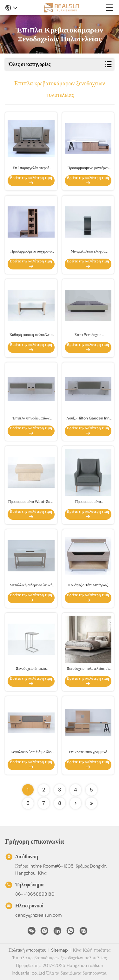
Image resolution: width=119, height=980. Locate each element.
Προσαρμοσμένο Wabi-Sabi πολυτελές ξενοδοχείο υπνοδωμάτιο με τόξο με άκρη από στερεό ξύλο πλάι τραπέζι (31, 502)
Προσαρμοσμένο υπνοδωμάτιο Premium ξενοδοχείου (88, 502)
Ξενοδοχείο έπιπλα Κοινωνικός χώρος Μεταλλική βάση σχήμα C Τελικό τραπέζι (31, 669)
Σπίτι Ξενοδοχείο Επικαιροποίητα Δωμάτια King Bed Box (88, 335)
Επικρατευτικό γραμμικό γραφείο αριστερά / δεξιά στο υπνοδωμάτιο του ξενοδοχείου (88, 752)
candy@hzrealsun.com (38, 915)
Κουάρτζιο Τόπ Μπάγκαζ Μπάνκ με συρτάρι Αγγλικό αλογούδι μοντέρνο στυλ (88, 585)
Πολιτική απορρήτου (27, 950)
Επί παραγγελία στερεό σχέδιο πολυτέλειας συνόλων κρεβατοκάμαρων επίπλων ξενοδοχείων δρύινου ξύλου (31, 168)
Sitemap (60, 950)
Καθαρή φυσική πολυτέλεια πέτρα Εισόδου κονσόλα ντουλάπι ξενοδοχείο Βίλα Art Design (31, 335)
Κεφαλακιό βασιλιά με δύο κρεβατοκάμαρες (31, 752)
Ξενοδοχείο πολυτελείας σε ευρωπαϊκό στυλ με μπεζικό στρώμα (88, 669)
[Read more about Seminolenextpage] (76, 803)
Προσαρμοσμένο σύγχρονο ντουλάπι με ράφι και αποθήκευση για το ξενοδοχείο (31, 251)
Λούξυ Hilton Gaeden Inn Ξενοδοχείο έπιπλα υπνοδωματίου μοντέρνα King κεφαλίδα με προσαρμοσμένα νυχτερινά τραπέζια (88, 418)
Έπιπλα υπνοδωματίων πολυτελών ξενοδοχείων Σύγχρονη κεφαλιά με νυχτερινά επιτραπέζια (31, 418)
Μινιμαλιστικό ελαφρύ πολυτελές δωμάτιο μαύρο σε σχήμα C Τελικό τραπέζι (88, 251)
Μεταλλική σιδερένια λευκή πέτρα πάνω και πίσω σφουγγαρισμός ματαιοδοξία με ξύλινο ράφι (31, 585)
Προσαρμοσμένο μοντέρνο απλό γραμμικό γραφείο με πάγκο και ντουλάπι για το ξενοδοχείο (88, 168)
